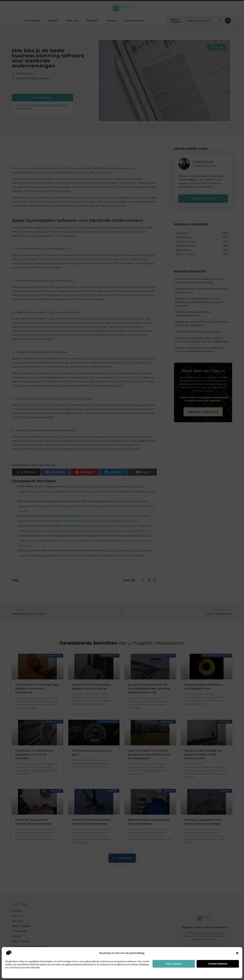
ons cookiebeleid (13, 968)
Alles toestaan (174, 964)
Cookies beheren (218, 964)
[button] (237, 953)
